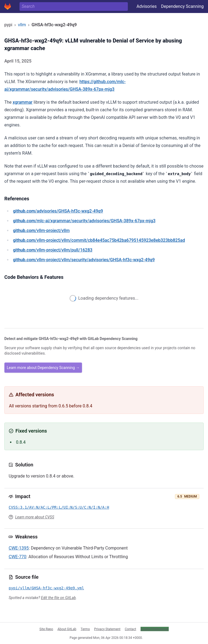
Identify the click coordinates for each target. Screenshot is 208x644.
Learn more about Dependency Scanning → (43, 368)
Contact (131, 629)
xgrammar (23, 102)
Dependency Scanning (182, 6)
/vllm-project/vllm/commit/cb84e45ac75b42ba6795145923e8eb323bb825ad (99, 240)
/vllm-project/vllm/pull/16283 (53, 250)
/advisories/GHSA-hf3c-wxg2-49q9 (58, 211)
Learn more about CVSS (35, 517)
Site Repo (46, 629)
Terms (85, 629)
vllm (22, 25)
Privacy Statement (107, 629)
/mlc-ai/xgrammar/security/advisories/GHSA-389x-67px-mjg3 (84, 221)
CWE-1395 (19, 548)
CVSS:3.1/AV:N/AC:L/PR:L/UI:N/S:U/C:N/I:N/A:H (59, 507)
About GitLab (67, 629)
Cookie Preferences (155, 629)
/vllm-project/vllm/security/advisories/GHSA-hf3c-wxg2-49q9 (84, 260)
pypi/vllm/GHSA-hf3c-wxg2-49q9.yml (46, 588)
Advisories (147, 6)
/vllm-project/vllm (41, 231)
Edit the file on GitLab (58, 598)
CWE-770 (17, 557)
